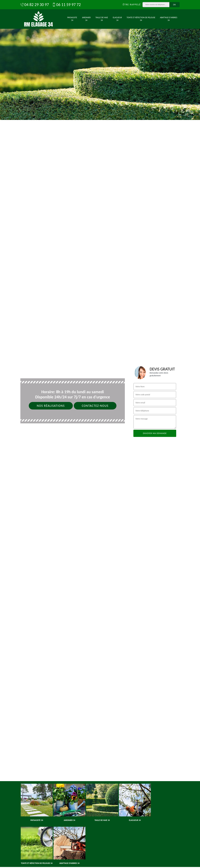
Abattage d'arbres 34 (169, 19)
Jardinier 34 (86, 19)
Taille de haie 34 (102, 19)
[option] (100, 60)
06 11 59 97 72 (66, 5)
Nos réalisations (51, 406)
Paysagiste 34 (72, 19)
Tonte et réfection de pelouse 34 (141, 19)
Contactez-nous (95, 406)
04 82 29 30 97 (35, 5)
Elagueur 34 (117, 19)
